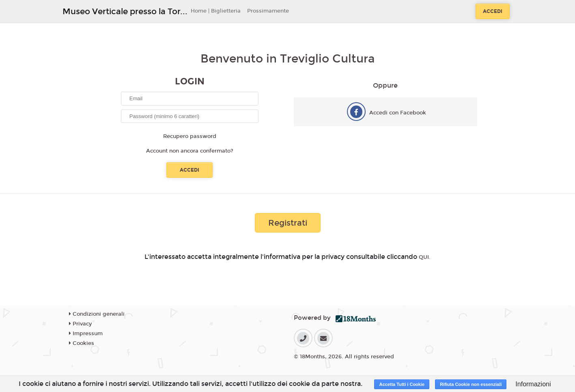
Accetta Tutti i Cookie (402, 384)
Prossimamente (268, 11)
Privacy (80, 324)
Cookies (82, 343)
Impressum (86, 334)
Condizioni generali (97, 314)
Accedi (493, 11)
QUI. (425, 257)
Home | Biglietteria (216, 11)
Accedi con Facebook (398, 113)
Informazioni (533, 384)
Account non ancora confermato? (190, 151)
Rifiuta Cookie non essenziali (471, 384)
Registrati (288, 223)
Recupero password (190, 136)
